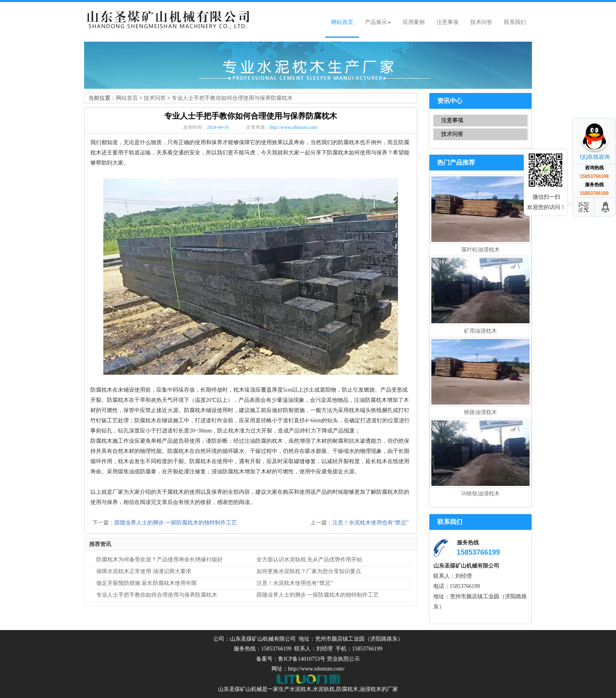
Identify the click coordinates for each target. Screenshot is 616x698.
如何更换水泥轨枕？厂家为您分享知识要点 (309, 571)
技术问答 (481, 22)
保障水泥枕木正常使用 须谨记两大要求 (144, 571)
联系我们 (515, 22)
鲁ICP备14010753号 (302, 659)
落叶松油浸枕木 (480, 250)
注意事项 (447, 22)
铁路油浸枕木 (480, 412)
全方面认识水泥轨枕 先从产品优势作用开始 (310, 560)
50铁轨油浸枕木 (480, 494)
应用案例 (414, 22)
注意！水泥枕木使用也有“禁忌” (370, 523)
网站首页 (342, 22)
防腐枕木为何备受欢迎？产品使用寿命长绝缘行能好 (159, 560)
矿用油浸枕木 (480, 331)
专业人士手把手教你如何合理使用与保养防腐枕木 (232, 98)
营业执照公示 (343, 659)
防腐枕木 (347, 689)
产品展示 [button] (378, 22)
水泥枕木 (301, 689)
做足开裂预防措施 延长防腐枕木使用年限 (147, 583)
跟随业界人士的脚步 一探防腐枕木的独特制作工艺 (176, 523)
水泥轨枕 (324, 689)
